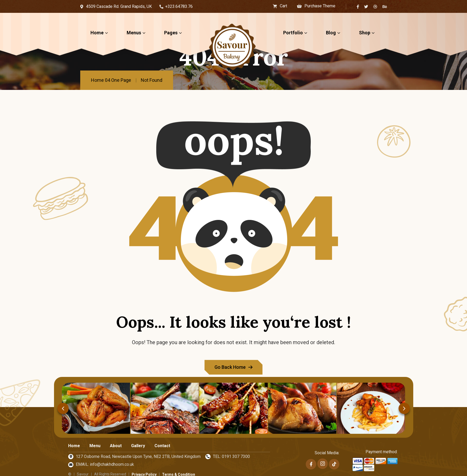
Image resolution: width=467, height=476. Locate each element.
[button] (63, 408)
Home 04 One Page (111, 80)
